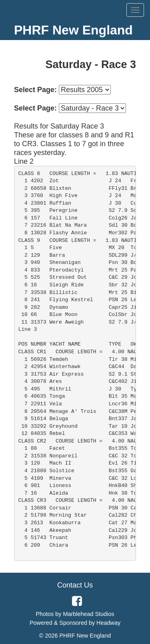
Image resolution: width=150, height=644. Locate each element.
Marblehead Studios (89, 614)
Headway (108, 623)
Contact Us (75, 585)
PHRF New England (73, 30)
